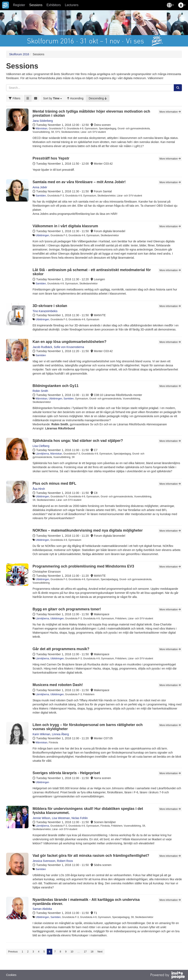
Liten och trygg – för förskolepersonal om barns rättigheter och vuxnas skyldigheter (88, 727)
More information (170, 112)
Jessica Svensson (44, 861)
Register (19, 5)
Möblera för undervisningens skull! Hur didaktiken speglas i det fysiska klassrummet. (88, 811)
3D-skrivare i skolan (50, 306)
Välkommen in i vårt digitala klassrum (65, 226)
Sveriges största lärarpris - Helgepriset (66, 773)
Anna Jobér (40, 187)
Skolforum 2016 (19, 54)
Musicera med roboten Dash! (58, 685)
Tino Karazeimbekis (45, 311)
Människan (42, 129)
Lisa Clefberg (41, 446)
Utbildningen (42, 235)
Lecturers (72, 5)
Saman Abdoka (42, 909)
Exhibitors (54, 5)
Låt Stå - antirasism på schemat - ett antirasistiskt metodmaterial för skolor (92, 272)
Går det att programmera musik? (61, 649)
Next (100, 952)
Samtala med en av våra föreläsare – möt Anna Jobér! (79, 182)
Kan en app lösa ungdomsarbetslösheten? (69, 342)
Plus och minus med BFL (54, 483)
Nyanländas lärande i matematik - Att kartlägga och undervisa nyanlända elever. (86, 902)
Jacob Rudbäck (42, 347)
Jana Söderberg (43, 121)
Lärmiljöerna (42, 454)
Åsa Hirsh (39, 489)
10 (72, 952)
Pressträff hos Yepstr (51, 158)
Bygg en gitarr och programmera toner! (67, 609)
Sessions (36, 5)
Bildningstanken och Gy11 (56, 386)
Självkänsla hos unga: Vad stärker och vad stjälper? (78, 441)
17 (85, 952)
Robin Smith (40, 391)
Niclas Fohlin (80, 818)
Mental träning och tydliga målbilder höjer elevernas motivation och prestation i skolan (91, 113)
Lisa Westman (61, 818)
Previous (13, 952)
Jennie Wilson (41, 818)
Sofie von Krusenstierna (69, 347)
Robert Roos (65, 861)
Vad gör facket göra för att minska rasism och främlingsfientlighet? (91, 856)
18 (92, 952)
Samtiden (41, 196)
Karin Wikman (41, 734)
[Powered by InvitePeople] (167, 976)
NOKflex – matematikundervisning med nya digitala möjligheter (88, 530)
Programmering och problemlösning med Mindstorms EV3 (83, 566)
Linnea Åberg (60, 734)
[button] (170, 5)
